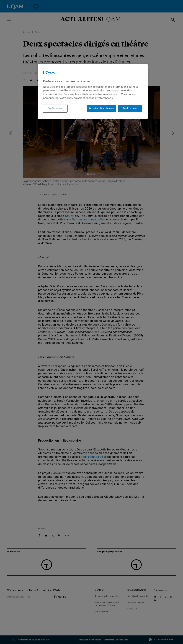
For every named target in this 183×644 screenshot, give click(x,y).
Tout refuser (130, 108)
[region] (93, 91)
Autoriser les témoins (101, 108)
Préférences (55, 108)
